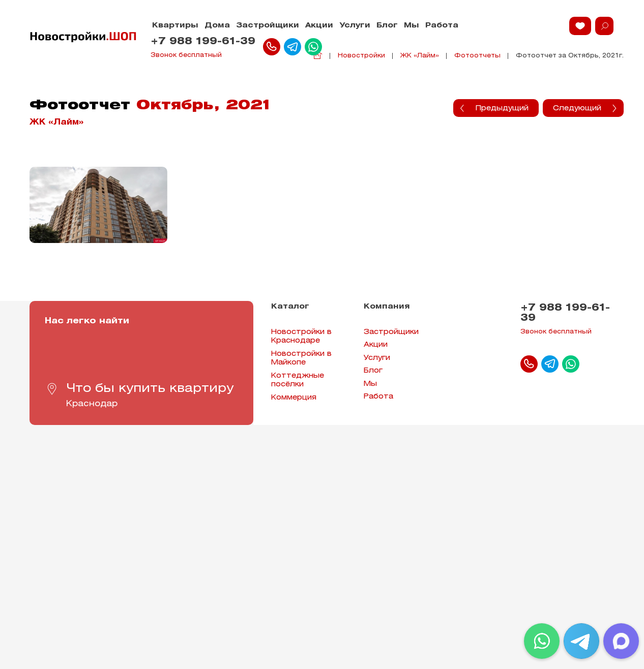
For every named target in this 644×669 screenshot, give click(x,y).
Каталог (290, 307)
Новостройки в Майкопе (301, 359)
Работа (442, 26)
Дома (217, 26)
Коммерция (294, 398)
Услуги (355, 26)
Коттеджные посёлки (298, 381)
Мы (412, 26)
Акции (319, 26)
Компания (387, 307)
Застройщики (268, 26)
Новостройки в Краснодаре (301, 337)
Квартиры (175, 26)
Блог (387, 26)
